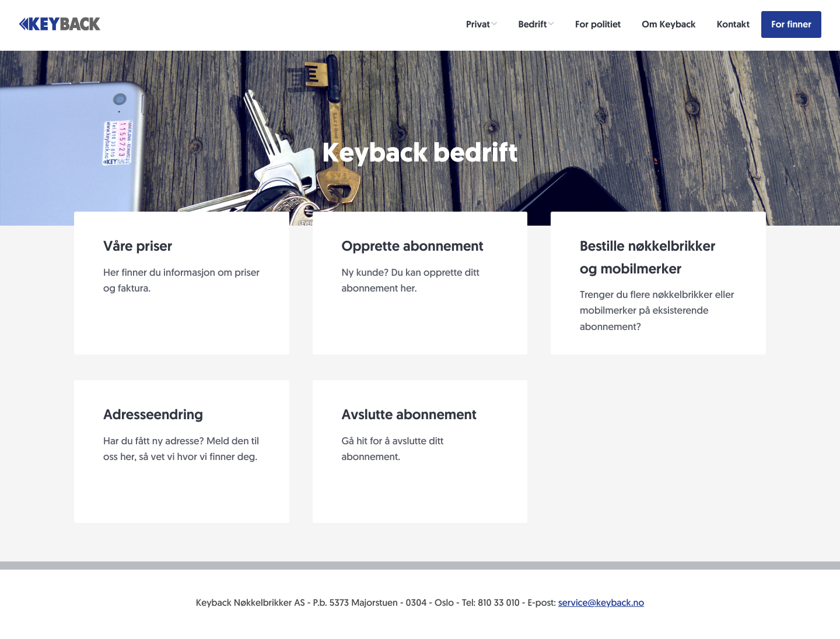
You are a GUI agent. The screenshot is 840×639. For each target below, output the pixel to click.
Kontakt (733, 24)
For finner (791, 24)
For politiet (598, 24)
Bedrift (533, 24)
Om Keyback (668, 24)
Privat (478, 24)
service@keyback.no (601, 603)
